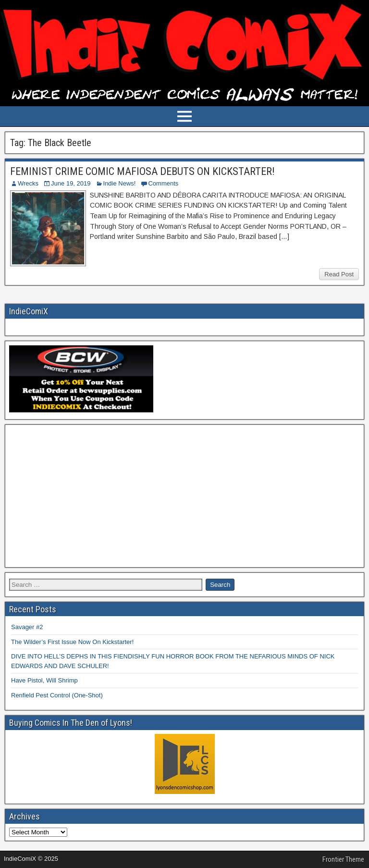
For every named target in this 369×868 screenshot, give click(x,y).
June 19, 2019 (71, 183)
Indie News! (120, 183)
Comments (163, 183)
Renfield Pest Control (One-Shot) (57, 695)
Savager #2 (27, 627)
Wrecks (28, 183)
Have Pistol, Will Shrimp (44, 680)
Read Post (339, 274)
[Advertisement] (184, 496)
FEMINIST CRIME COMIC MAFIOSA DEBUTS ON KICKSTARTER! (142, 171)
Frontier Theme (343, 859)
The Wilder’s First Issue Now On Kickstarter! (72, 642)
